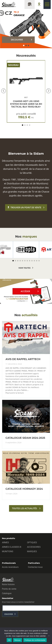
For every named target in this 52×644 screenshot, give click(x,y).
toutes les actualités (24, 508)
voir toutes (24, 268)
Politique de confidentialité (35, 640)
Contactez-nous (35, 567)
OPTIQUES (32, 542)
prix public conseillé (26, 116)
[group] (26, 250)
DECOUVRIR (17, 40)
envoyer (9, 614)
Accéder (25, 291)
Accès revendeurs (10, 567)
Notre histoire (8, 584)
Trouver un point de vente (24, 207)
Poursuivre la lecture (15, 393)
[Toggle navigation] (47, 4)
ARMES (5, 542)
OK (9, 640)
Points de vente (9, 589)
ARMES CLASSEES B (12, 547)
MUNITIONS (8, 551)
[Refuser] (49, 636)
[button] (24, 45)
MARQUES (32, 551)
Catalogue (7, 593)
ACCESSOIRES (34, 547)
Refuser (17, 640)
